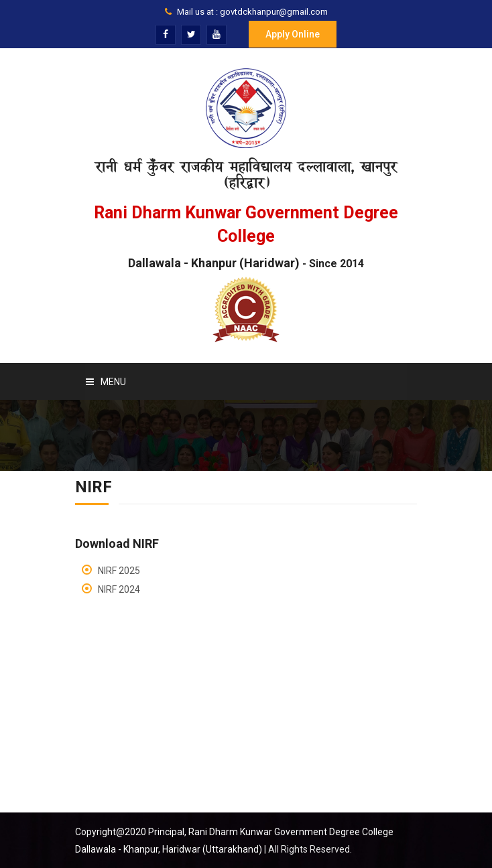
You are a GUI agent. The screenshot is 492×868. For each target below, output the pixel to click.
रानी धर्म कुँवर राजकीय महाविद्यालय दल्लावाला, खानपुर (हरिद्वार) (246, 175)
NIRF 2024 (119, 589)
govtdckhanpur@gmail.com (274, 12)
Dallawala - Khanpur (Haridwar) (246, 263)
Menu (106, 382)
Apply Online (293, 34)
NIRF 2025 (119, 571)
